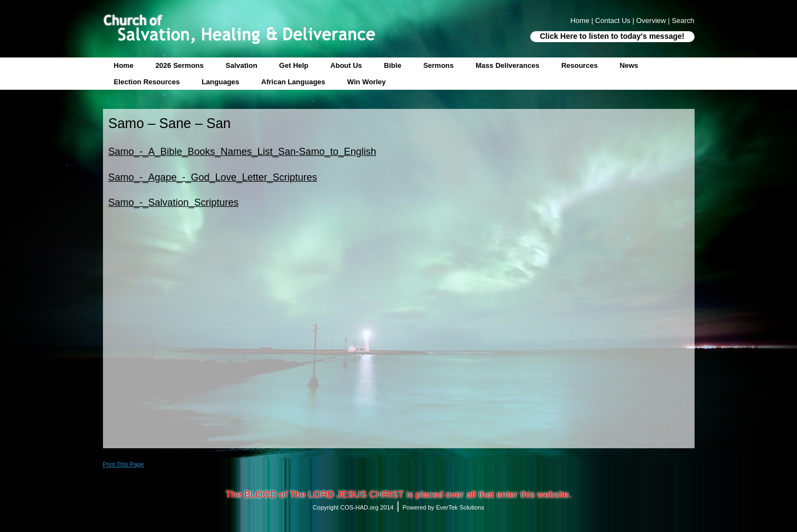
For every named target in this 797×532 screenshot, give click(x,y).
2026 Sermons (180, 65)
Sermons (439, 65)
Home (124, 65)
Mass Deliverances (507, 65)
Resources (580, 65)
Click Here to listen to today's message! (612, 36)
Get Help (294, 65)
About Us (346, 65)
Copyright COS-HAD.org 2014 (353, 507)
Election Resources (147, 82)
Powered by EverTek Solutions (443, 507)
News (629, 65)
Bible (393, 65)
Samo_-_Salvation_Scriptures (174, 203)
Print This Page (124, 464)
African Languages (293, 82)
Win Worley (366, 82)
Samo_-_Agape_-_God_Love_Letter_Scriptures (213, 177)
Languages (220, 82)
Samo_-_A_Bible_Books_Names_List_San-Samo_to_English (242, 152)
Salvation (242, 65)
